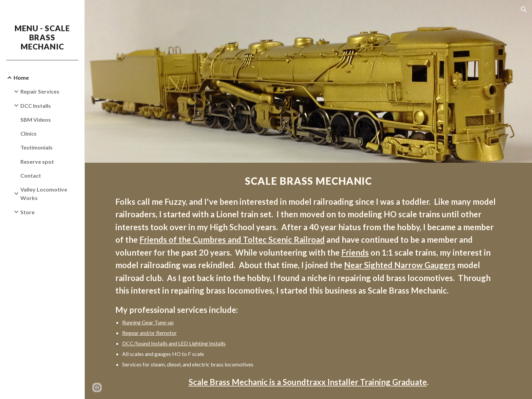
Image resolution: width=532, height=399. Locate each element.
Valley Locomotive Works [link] (44, 194)
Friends (355, 252)
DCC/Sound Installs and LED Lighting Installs (174, 343)
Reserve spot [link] (37, 162)
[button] (524, 9)
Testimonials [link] (36, 147)
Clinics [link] (28, 133)
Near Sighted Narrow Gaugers (400, 265)
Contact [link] (31, 175)
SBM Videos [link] (36, 119)
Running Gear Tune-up (148, 322)
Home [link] (21, 77)
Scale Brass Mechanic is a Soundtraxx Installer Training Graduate (308, 382)
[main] (308, 281)
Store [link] (27, 212)
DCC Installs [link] (36, 106)
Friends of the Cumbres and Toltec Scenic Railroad (232, 240)
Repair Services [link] (40, 91)
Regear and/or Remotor (149, 333)
